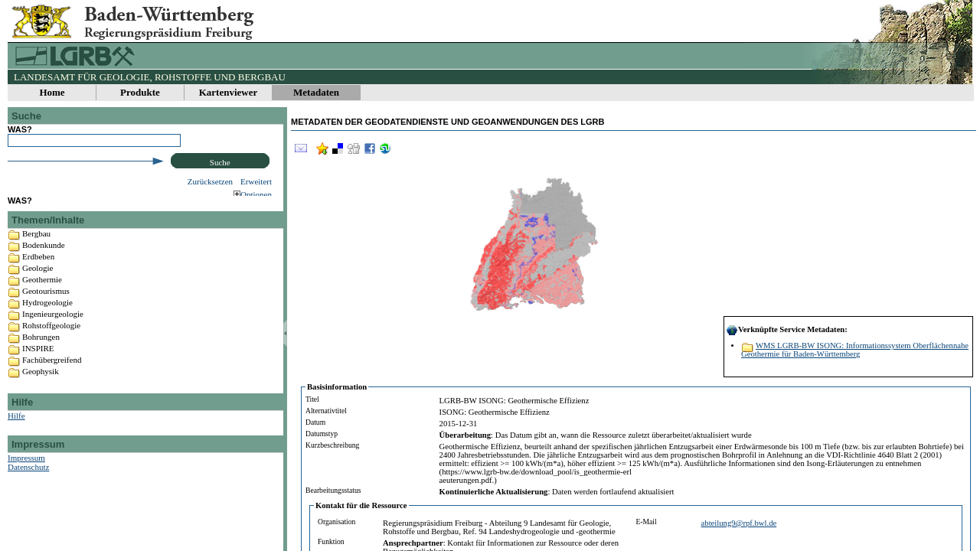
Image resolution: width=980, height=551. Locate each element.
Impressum (26, 472)
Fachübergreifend (52, 374)
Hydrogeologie (47, 317)
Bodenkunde (44, 259)
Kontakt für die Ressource (361, 505)
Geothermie (42, 294)
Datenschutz (28, 481)
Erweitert (256, 181)
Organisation (336, 522)
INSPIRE (38, 363)
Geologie (38, 282)
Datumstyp (322, 434)
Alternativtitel (326, 411)
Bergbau (36, 248)
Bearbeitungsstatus (333, 490)
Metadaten (316, 92)
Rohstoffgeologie (51, 340)
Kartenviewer (229, 92)
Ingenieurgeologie (53, 328)
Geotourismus (46, 305)
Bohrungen (41, 351)
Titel (312, 399)
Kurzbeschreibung (332, 445)
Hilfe (16, 430)
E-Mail (647, 522)
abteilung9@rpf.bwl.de (739, 523)
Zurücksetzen (210, 181)
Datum (315, 422)
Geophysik (41, 386)
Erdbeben (38, 271)
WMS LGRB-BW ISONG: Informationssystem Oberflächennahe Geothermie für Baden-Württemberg (855, 350)
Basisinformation (337, 387)
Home (52, 92)
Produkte (140, 92)
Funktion (331, 541)
